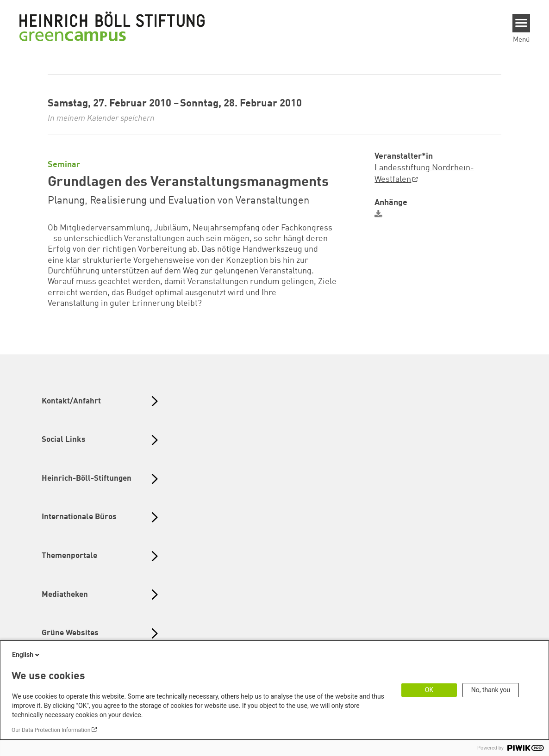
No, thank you (491, 690)
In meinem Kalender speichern (101, 118)
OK (429, 690)
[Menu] (521, 23)
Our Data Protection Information (51, 730)
